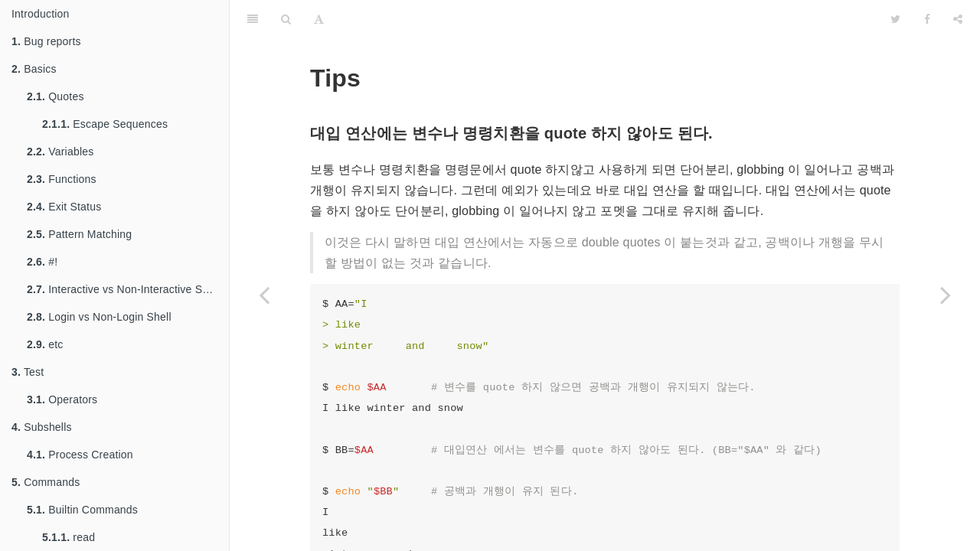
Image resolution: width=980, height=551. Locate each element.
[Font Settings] (319, 19)
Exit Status (64, 207)
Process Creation (80, 455)
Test (28, 372)
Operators (62, 399)
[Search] (286, 19)
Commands (46, 482)
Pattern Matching (79, 234)
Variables (60, 152)
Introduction (41, 14)
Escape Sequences (105, 124)
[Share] (958, 19)
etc (45, 344)
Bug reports (46, 41)
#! (42, 262)
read (69, 537)
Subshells (42, 427)
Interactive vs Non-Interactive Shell (123, 289)
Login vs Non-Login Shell (99, 317)
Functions (62, 179)
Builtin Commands (82, 510)
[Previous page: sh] (264, 295)
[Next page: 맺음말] (946, 295)
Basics (34, 69)
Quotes (56, 96)
